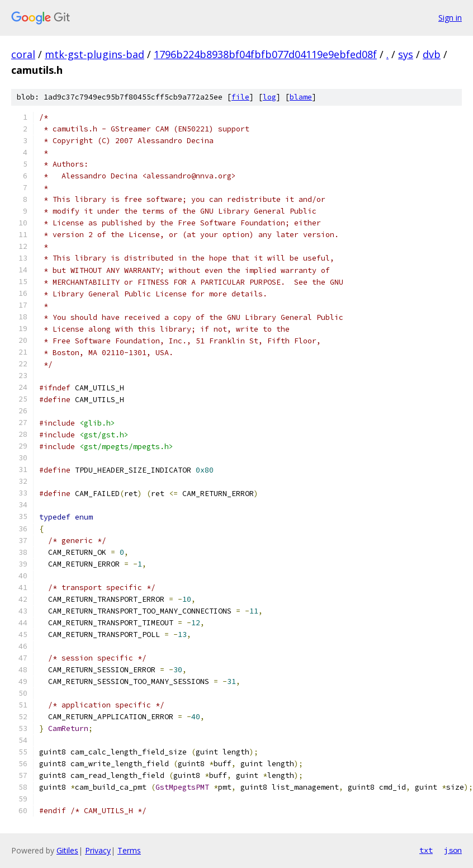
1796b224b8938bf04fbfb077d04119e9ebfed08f (265, 54)
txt (426, 850)
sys (406, 54)
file (240, 97)
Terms (129, 850)
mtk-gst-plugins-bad (94, 54)
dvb (432, 54)
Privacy (98, 850)
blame (301, 97)
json (453, 850)
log (269, 97)
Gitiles (67, 850)
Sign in (450, 18)
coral (23, 54)
